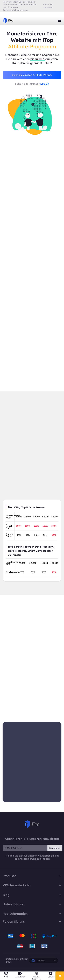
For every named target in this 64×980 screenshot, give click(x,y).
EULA (9, 962)
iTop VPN (8, 21)
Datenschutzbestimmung (15, 10)
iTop (32, 824)
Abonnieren (55, 848)
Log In (45, 84)
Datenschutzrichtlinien (17, 959)
